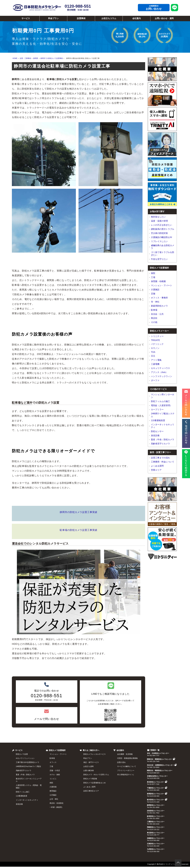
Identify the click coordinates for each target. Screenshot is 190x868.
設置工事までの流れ (160, 458)
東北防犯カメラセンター (156, 833)
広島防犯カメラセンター (156, 844)
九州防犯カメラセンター (156, 849)
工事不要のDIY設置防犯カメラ (28, 762)
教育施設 (53, 791)
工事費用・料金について (163, 462)
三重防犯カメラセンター (156, 822)
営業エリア (156, 470)
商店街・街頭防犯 (56, 803)
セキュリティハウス (160, 368)
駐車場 (154, 310)
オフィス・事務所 (159, 298)
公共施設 (53, 795)
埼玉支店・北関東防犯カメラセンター (162, 765)
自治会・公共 (157, 314)
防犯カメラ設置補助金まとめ (95, 783)
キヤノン (155, 348)
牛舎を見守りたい (159, 259)
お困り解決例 (89, 770)
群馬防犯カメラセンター (157, 794)
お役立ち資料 (89, 766)
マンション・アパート (161, 285)
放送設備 (155, 435)
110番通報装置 (158, 420)
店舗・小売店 (55, 770)
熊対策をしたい (158, 217)
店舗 (153, 294)
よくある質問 (157, 466)
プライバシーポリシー (126, 770)
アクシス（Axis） (159, 372)
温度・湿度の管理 (159, 221)
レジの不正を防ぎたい (161, 225)
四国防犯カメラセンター (156, 838)
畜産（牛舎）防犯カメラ (163, 440)
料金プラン (53, 18)
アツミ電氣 (156, 360)
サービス (26, 18)
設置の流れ (121, 762)
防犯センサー (157, 431)
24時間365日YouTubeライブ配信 (28, 766)
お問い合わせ (154, 9)
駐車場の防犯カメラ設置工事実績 (79, 530)
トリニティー (157, 336)
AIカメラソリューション (25, 758)
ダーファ (155, 380)
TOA (153, 352)
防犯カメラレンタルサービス (95, 754)
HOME (15, 58)
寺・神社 (155, 302)
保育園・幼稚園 (158, 281)
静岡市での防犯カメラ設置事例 (52, 58)
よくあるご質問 (89, 787)
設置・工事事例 (25, 58)
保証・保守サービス (91, 762)
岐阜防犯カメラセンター (156, 816)
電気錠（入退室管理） (161, 405)
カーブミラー (157, 410)
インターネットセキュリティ (27, 800)
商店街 (154, 318)
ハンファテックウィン (161, 376)
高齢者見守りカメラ (160, 444)
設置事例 (81, 18)
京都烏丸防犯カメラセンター (157, 776)
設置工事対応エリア (91, 791)
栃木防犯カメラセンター (157, 800)
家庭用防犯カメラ (159, 306)
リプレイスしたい (159, 241)
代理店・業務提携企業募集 (127, 758)
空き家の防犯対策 (159, 233)
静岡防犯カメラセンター (156, 805)
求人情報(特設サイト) (125, 775)
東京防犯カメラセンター (157, 782)
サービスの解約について (127, 766)
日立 (153, 356)
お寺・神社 (54, 799)
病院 (153, 273)
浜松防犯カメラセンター (156, 811)
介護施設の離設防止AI (161, 237)
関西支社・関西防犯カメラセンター (160, 771)
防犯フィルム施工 (23, 792)
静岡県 (36, 58)
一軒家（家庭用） (56, 807)
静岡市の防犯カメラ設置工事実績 (79, 512)
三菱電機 (155, 364)
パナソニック (157, 344)
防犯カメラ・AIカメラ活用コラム (96, 775)
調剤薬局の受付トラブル (163, 229)
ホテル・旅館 (55, 775)
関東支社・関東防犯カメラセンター (161, 759)
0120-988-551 (78, 8)
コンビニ (53, 779)
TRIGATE (155, 340)
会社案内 (137, 18)
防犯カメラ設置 (22, 754)
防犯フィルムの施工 (160, 401)
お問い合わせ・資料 (164, 18)
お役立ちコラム (109, 18)
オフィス (53, 762)
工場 (153, 277)
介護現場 (53, 787)
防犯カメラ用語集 (90, 779)
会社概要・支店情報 (125, 754)
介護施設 (155, 290)
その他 (154, 322)
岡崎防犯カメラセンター (156, 827)
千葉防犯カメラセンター (157, 788)
